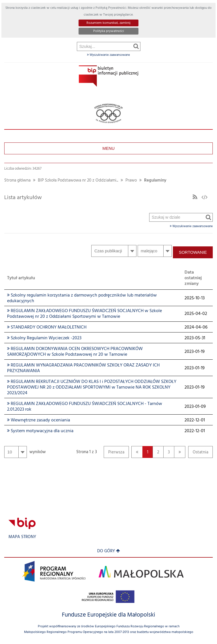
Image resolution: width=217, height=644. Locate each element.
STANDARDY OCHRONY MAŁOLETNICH (47, 327)
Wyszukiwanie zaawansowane (108, 55)
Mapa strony (22, 537)
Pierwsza (114, 454)
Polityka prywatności (109, 31)
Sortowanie (193, 252)
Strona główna (17, 181)
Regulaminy (155, 181)
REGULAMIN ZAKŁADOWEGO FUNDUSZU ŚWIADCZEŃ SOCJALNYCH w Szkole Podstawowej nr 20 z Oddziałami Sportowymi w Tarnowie (84, 314)
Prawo (131, 181)
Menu (108, 148)
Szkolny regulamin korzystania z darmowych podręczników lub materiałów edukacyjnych (82, 298)
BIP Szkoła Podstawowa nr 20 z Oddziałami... (78, 181)
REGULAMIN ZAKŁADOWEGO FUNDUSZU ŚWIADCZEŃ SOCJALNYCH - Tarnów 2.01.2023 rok (85, 407)
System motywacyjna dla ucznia (40, 431)
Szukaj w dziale (150, 72)
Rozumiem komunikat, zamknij (108, 23)
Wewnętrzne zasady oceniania (39, 420)
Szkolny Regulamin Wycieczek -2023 (44, 338)
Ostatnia (198, 454)
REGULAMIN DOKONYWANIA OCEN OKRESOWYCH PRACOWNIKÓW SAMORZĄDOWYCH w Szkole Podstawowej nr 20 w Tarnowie (75, 352)
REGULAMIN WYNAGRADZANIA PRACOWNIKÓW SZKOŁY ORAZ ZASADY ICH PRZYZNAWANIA (83, 368)
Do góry (109, 551)
